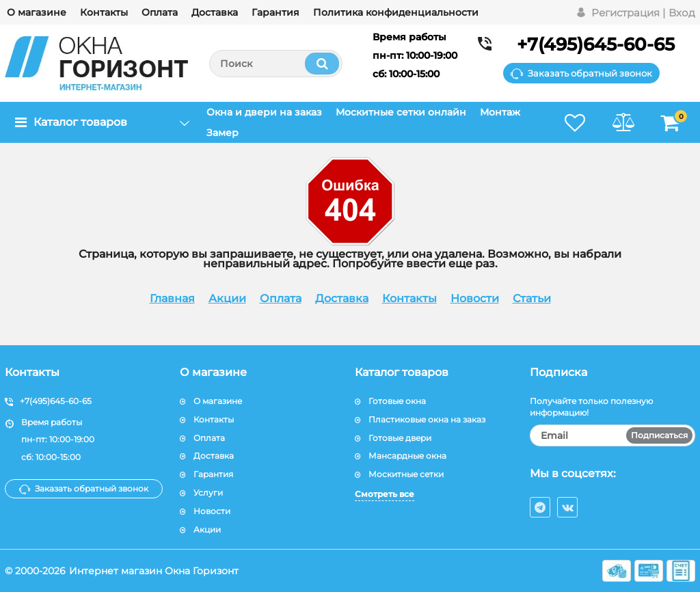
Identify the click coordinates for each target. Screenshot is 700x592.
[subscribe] (612, 435)
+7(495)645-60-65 (596, 44)
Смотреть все (385, 494)
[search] (276, 64)
